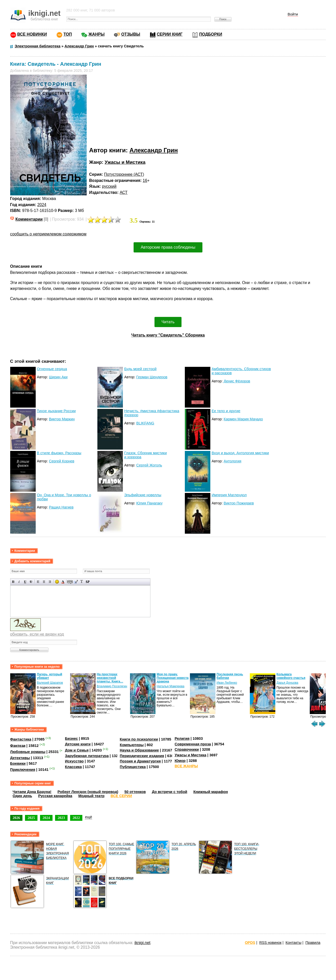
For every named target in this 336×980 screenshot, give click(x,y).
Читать (168, 322)
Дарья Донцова (287, 683)
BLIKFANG (145, 423)
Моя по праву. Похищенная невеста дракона (173, 678)
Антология (232, 461)
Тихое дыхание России (56, 411)
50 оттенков (135, 792)
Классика (73, 767)
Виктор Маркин (62, 419)
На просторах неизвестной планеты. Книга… (110, 678)
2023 (61, 818)
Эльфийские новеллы (143, 495)
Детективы (20, 758)
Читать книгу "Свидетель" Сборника (168, 335)
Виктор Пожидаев (239, 503)
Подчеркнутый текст (25, 582)
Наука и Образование (139, 750)
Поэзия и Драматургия (140, 761)
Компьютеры (132, 745)
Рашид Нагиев (61, 507)
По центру (44, 582)
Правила (313, 943)
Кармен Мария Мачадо (243, 419)
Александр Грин (154, 150)
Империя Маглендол (229, 495)
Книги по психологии (139, 739)
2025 (31, 818)
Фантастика (21, 739)
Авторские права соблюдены (168, 247)
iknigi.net (142, 943)
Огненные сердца (52, 369)
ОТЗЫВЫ (131, 34)
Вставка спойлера (88, 582)
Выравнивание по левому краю (38, 582)
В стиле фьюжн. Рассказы (59, 453)
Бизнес (72, 739)
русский (109, 186)
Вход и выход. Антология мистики (240, 453)
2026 (16, 818)
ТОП (68, 34)
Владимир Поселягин (112, 686)
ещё (88, 817)
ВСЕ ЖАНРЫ (186, 766)
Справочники (187, 749)
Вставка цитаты (76, 582)
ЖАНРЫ (96, 34)
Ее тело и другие (226, 411)
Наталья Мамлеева (171, 686)
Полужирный (13, 582)
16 (145, 180)
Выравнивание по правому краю (50, 582)
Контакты (293, 943)
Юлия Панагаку (150, 503)
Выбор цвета (63, 582)
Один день (22, 796)
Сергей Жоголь (149, 465)
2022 (76, 818)
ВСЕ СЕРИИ (121, 796)
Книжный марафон (211, 792)
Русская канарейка (55, 796)
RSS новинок (270, 943)
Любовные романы (28, 752)
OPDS (250, 943)
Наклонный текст (19, 582)
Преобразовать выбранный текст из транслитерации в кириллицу (82, 582)
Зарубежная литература (87, 756)
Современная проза (193, 744)
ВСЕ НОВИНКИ (32, 34)
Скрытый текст (70, 582)
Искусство (74, 761)
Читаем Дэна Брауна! (32, 792)
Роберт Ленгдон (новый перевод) (88, 792)
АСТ (124, 192)
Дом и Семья (77, 750)
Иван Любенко (227, 683)
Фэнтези (18, 745)
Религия (182, 739)
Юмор (180, 761)
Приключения (23, 770)
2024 (42, 205)
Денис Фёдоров (237, 381)
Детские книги (78, 744)
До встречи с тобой (170, 792)
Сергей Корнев (62, 461)
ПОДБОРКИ (211, 34)
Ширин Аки (58, 377)
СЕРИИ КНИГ (170, 34)
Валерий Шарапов (50, 683)
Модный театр (91, 796)
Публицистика (133, 767)
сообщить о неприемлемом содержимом (48, 234)
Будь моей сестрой (140, 369)
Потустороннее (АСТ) (124, 174)
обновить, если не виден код (37, 634)
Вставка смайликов (57, 582)
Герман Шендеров (152, 377)
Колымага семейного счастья (291, 676)
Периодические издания (142, 756)
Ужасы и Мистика (125, 162)
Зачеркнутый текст (31, 582)
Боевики (18, 763)
